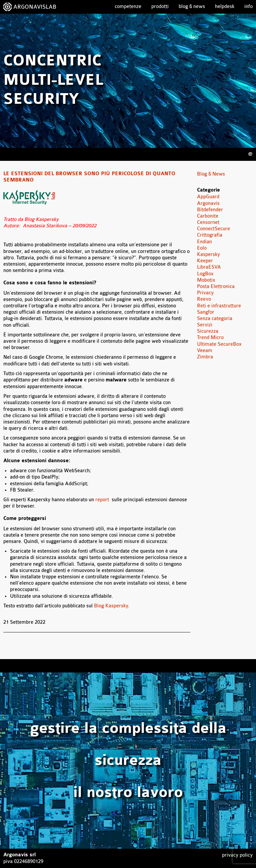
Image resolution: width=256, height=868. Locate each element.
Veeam (205, 351)
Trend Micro (210, 338)
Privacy (205, 293)
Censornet (208, 222)
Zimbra (205, 357)
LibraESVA (209, 267)
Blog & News (192, 7)
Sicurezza (208, 331)
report (103, 500)
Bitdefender (210, 210)
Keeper (205, 261)
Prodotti (160, 7)
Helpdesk (225, 7)
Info (248, 7)
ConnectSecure (213, 229)
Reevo (204, 299)
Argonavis (208, 203)
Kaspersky (208, 254)
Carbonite (208, 216)
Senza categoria (215, 319)
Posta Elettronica (216, 286)
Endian (204, 242)
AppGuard (208, 197)
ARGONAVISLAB (35, 7)
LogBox (205, 274)
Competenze (128, 7)
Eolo (202, 248)
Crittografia (210, 235)
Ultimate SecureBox (219, 344)
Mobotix (206, 280)
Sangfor (206, 312)
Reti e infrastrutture (219, 306)
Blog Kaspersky (111, 606)
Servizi (205, 325)
